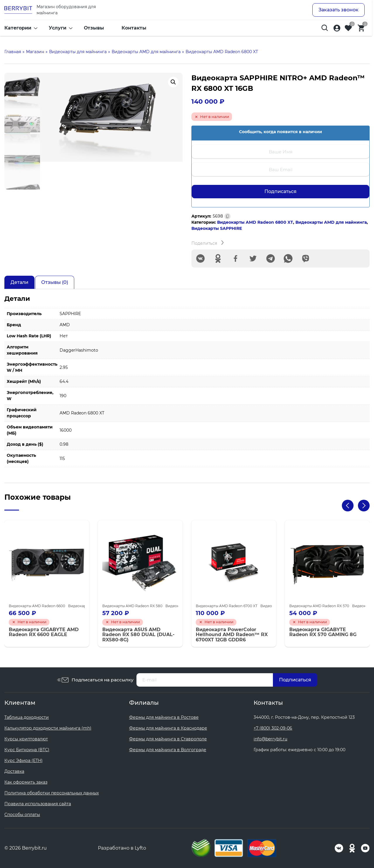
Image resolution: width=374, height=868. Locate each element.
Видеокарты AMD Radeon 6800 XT (255, 222)
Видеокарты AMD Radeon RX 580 (132, 606)
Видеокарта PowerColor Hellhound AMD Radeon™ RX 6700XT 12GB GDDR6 (232, 635)
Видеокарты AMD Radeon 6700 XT (227, 606)
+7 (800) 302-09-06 (273, 728)
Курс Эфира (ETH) (24, 761)
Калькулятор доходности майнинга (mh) (48, 728)
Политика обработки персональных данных (52, 793)
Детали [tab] (19, 282)
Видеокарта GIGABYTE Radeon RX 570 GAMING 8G (323, 632)
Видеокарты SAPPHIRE (217, 228)
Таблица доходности (27, 717)
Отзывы (94, 29)
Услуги (58, 29)
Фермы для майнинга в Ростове (164, 717)
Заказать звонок (338, 10)
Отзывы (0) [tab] (55, 282)
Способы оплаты (22, 815)
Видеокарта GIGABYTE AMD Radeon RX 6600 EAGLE (44, 632)
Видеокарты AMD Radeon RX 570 (319, 606)
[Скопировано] (227, 216)
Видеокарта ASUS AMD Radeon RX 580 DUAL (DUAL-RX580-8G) (138, 635)
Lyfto (140, 848)
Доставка (14, 771)
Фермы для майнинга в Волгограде (168, 750)
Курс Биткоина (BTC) (27, 750)
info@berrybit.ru (270, 739)
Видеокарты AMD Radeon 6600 (37, 606)
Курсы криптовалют (26, 739)
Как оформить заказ (26, 782)
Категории (18, 29)
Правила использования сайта (38, 804)
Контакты (134, 29)
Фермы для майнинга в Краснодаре (168, 728)
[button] (173, 82)
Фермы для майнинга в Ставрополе (168, 739)
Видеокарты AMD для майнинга (331, 222)
